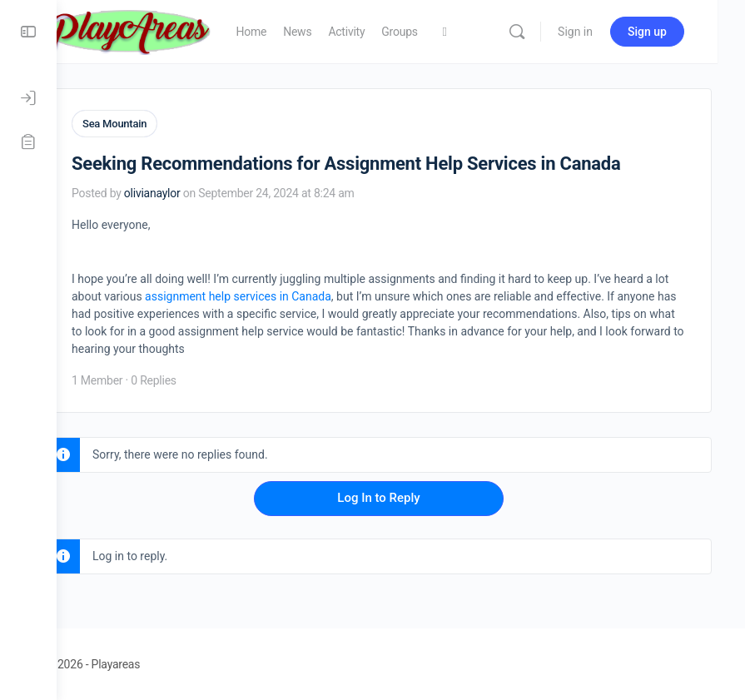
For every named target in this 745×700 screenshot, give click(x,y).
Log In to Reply (401, 497)
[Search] (544, 32)
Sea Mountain (159, 124)
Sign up (675, 32)
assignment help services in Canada (340, 295)
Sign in (603, 32)
